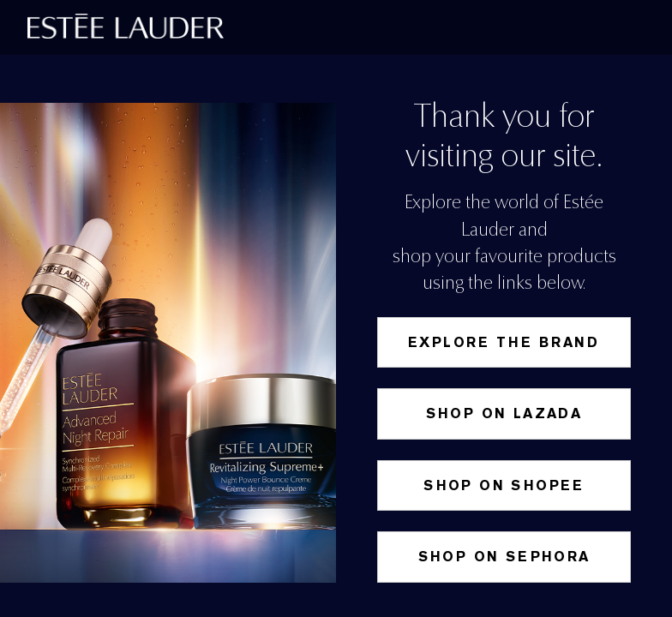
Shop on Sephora (504, 557)
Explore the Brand (504, 342)
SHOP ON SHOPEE (504, 485)
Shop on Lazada (504, 413)
